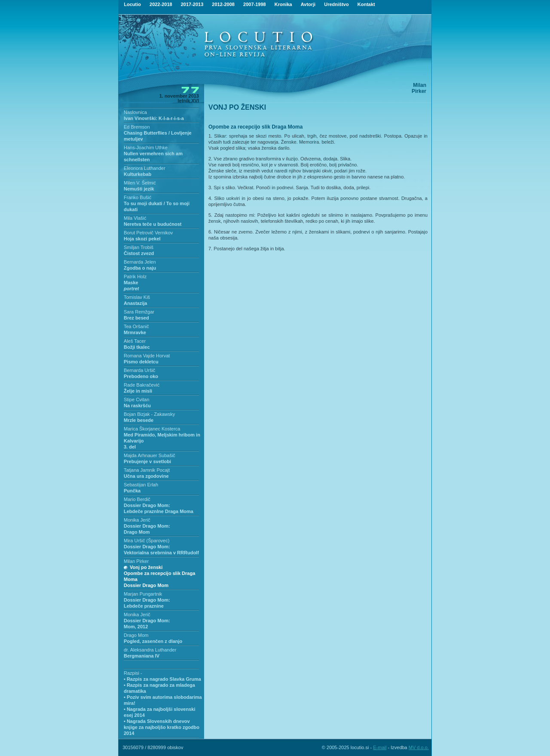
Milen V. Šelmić (140, 183)
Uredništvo (336, 4)
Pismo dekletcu (141, 362)
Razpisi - (133, 673)
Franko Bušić (137, 197)
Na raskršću (137, 406)
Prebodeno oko (141, 376)
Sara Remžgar (139, 312)
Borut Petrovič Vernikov (148, 233)
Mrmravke (135, 332)
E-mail (380, 747)
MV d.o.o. (419, 747)
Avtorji (308, 4)
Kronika (283, 4)
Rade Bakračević (142, 385)
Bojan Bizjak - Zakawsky (149, 414)
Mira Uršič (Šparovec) (147, 541)
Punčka (132, 491)
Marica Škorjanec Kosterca (152, 429)
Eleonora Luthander (145, 168)
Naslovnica (135, 112)
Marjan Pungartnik (143, 594)
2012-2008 (223, 4)
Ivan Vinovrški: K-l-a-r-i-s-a (154, 118)
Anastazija (135, 303)
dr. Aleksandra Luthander (150, 650)
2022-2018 (161, 4)
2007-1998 (255, 4)
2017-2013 (192, 4)
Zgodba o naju (140, 268)
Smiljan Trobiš (139, 247)
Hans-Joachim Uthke (146, 148)
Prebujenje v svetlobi (147, 461)
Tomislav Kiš (137, 297)
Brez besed (136, 318)
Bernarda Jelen (140, 262)
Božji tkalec (137, 347)
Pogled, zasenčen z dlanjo (153, 641)
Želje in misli (138, 391)
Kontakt (366, 4)
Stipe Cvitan (136, 400)
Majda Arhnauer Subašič (150, 455)
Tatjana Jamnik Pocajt (147, 470)
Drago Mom (136, 635)
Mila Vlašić (135, 218)
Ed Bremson (137, 127)
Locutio (132, 4)
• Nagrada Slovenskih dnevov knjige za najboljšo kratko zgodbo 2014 (162, 727)
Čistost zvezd (139, 253)
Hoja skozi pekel (142, 239)
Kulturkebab (137, 174)
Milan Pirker (136, 561)
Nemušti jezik (139, 189)
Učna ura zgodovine (146, 476)
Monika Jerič (137, 520)
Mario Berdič (137, 499)
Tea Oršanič (136, 326)
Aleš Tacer (135, 341)
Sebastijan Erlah (141, 485)
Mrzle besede (139, 420)
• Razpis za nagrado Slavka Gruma (162, 679)
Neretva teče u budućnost (153, 224)
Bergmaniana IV (142, 656)
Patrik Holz (135, 277)
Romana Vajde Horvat (147, 356)
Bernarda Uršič (139, 370)
